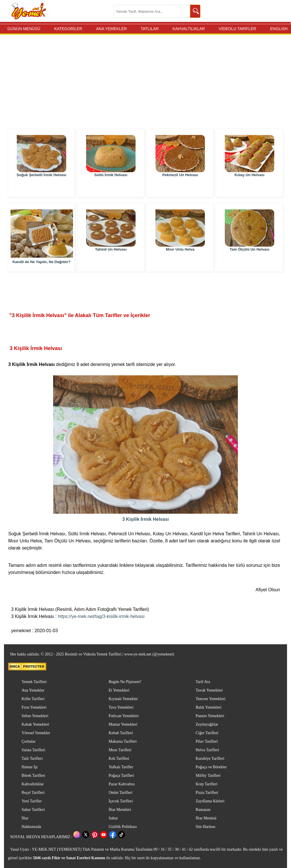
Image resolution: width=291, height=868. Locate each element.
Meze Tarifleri (120, 750)
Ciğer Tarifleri (207, 733)
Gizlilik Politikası (123, 827)
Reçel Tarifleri (33, 793)
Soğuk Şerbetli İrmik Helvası (42, 187)
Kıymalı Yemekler (123, 699)
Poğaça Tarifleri (121, 776)
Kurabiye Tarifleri (210, 758)
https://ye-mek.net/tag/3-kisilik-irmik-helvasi (101, 616)
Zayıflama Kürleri (210, 801)
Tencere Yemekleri (210, 699)
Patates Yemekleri (210, 716)
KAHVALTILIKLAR (189, 29)
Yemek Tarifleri (34, 682)
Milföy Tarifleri (208, 776)
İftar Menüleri (120, 810)
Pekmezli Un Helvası (180, 187)
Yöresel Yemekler (36, 733)
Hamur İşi (30, 767)
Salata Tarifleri (33, 750)
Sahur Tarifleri (33, 810)
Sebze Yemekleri (35, 716)
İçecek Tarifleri (121, 801)
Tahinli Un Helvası (111, 262)
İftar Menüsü (206, 818)
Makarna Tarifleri (123, 741)
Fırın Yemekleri (34, 707)
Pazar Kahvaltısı (122, 784)
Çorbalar (29, 741)
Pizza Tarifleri (207, 793)
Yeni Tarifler (32, 801)
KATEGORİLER (68, 29)
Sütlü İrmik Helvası (111, 187)
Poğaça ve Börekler (211, 767)
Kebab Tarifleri (121, 733)
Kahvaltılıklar (33, 784)
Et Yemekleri (119, 690)
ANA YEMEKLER (111, 29)
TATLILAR (150, 29)
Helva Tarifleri (207, 750)
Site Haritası (205, 827)
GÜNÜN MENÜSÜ (24, 29)
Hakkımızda (31, 827)
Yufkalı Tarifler (121, 767)
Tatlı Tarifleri (32, 758)
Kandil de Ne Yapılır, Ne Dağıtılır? (41, 262)
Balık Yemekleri (208, 707)
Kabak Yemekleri (35, 724)
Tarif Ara (203, 682)
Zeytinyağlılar (207, 724)
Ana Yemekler (33, 690)
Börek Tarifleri (33, 776)
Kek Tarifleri (119, 758)
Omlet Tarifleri (120, 793)
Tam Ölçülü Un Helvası (250, 262)
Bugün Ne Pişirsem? (125, 682)
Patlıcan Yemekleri (124, 716)
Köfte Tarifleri (33, 699)
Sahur (113, 818)
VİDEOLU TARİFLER (238, 29)
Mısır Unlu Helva (180, 262)
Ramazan (203, 810)
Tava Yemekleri (121, 707)
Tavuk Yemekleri (209, 690)
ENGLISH (279, 29)
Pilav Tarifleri (207, 741)
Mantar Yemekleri (123, 724)
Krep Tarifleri (206, 784)
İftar (25, 818)
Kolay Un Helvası (250, 187)
